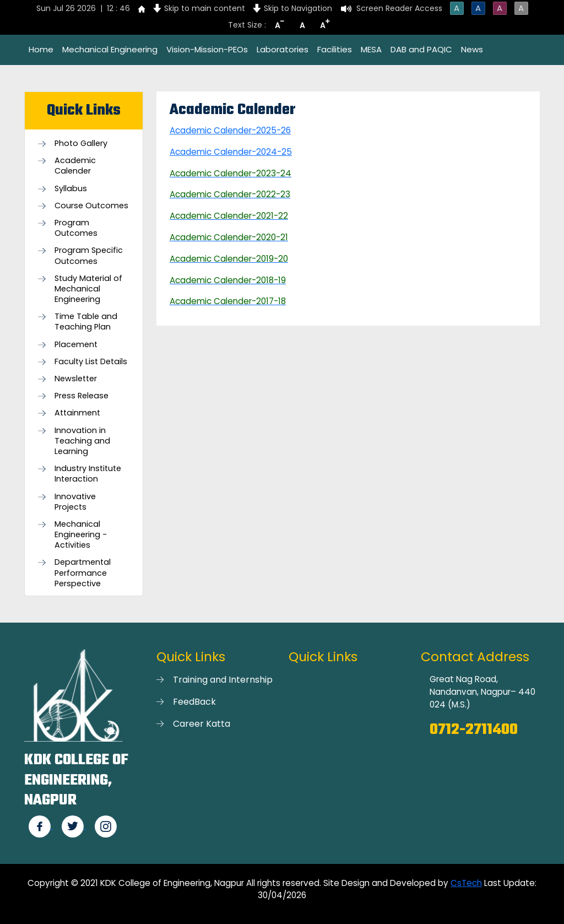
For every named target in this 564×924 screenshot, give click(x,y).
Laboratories (283, 49)
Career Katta (202, 724)
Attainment (77, 413)
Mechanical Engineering (110, 49)
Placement (76, 345)
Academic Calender (75, 166)
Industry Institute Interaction (88, 474)
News (472, 49)
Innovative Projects (75, 502)
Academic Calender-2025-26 (230, 130)
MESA (371, 49)
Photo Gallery (81, 144)
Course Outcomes (91, 206)
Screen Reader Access (399, 8)
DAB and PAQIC (421, 49)
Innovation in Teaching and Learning (82, 441)
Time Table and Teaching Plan (86, 322)
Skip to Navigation (298, 8)
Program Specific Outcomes (89, 256)
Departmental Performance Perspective (83, 573)
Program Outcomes (76, 228)
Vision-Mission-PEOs (207, 49)
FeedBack (194, 702)
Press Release (82, 396)
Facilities (335, 49)
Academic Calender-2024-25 (231, 152)
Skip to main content (205, 8)
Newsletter (76, 379)
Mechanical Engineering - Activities (81, 535)
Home (41, 49)
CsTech (466, 883)
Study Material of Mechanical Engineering (88, 289)
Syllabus (71, 189)
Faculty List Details (91, 362)
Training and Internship (223, 680)
